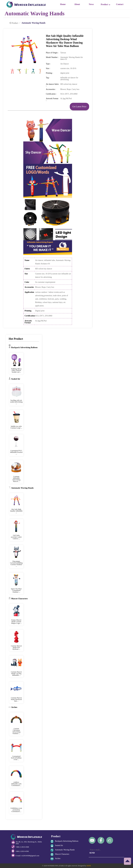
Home (63, 4)
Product (106, 4)
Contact (120, 4)
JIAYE (89, 866)
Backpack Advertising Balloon (64, 841)
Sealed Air (57, 846)
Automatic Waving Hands (63, 850)
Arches (55, 859)
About (77, 4)
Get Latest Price (79, 107)
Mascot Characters (60, 854)
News (91, 4)
